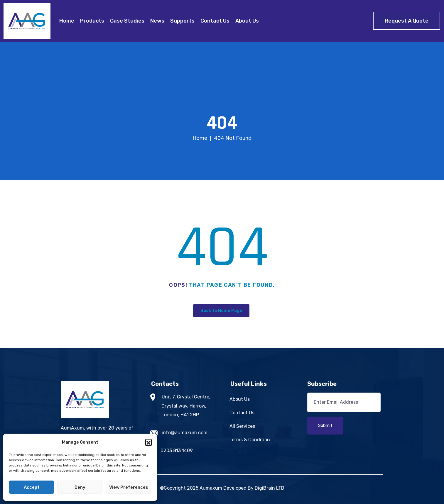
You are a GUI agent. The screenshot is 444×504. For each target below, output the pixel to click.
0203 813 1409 (177, 450)
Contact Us (215, 21)
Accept (32, 487)
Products (92, 21)
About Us (247, 21)
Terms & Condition (250, 440)
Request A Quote (407, 21)
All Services (242, 426)
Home (67, 21)
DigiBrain (265, 488)
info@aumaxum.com (185, 433)
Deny (80, 487)
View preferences (129, 487)
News (157, 21)
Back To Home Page (221, 311)
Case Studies (127, 21)
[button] (148, 442)
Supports (182, 21)
